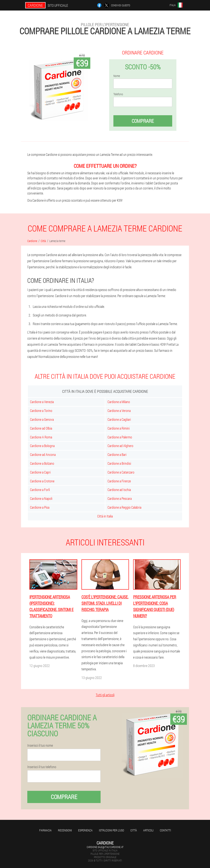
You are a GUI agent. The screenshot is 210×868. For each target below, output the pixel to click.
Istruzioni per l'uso (112, 830)
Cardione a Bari (117, 455)
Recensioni (65, 830)
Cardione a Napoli (41, 498)
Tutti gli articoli (105, 695)
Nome (117, 76)
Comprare (143, 121)
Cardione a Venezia (42, 402)
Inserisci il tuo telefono (42, 767)
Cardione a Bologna (42, 446)
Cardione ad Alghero (120, 446)
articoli (148, 830)
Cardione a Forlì (40, 490)
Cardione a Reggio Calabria (124, 507)
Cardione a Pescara (120, 498)
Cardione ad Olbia (41, 428)
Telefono (118, 94)
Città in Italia (105, 516)
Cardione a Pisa (40, 507)
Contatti (165, 830)
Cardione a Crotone (42, 481)
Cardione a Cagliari (119, 419)
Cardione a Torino (41, 411)
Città (134, 830)
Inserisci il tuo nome (40, 745)
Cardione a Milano (119, 402)
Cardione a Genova (42, 419)
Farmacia (45, 830)
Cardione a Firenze (119, 481)
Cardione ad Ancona (43, 455)
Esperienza (85, 830)
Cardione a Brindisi (119, 463)
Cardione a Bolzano (42, 463)
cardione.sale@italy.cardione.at (105, 847)
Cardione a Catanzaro (121, 472)
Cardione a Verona (119, 411)
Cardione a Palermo (120, 437)
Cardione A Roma (41, 437)
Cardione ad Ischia (119, 490)
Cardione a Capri (40, 472)
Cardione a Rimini (119, 428)
